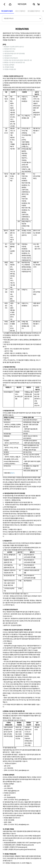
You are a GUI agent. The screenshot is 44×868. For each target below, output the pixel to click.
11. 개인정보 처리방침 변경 (9, 69)
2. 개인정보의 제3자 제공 (9, 49)
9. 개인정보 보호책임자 (8, 65)
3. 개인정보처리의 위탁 (8, 51)
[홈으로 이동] (10, 4)
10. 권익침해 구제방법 (8, 67)
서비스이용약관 (20, 11)
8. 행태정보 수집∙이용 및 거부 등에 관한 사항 (14, 63)
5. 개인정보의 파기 (7, 56)
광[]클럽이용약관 (34, 11)
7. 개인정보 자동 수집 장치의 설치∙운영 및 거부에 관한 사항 (17, 60)
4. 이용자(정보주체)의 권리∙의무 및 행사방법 (14, 54)
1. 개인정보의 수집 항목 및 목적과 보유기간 (13, 47)
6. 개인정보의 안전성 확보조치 (10, 58)
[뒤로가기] (4, 4)
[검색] (34, 4)
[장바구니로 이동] (39, 4)
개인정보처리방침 (7, 11)
